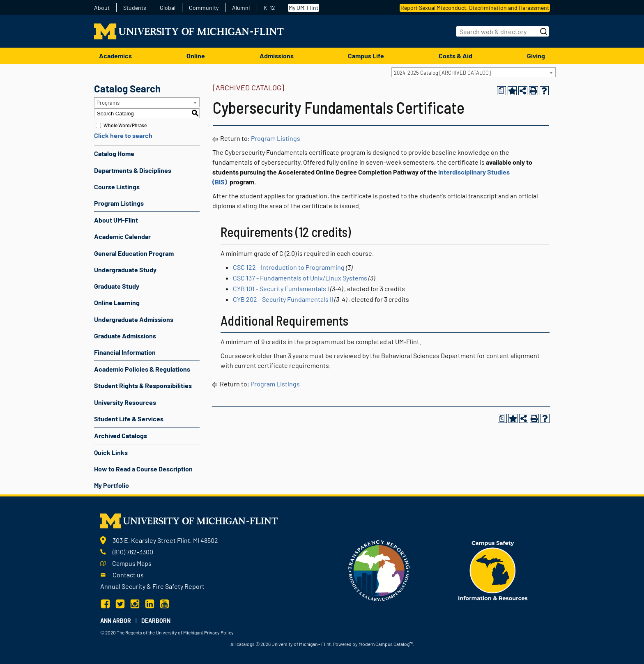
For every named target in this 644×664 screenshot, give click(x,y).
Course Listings (117, 187)
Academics (115, 56)
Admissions (277, 56)
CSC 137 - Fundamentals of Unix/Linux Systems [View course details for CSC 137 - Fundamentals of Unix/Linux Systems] (300, 278)
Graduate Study (117, 286)
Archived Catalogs (121, 435)
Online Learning (117, 302)
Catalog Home (114, 153)
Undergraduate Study (125, 270)
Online (196, 56)
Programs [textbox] (108, 103)
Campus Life (366, 56)
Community (204, 8)
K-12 (269, 8)
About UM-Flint (116, 220)
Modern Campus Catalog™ (386, 644)
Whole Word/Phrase (125, 125)
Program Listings (119, 203)
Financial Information (125, 352)
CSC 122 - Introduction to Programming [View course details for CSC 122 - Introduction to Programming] (289, 267)
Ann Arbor (116, 621)
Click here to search (123, 135)
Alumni (241, 8)
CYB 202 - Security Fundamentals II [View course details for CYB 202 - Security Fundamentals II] (283, 299)
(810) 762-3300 (133, 552)
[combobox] (474, 72)
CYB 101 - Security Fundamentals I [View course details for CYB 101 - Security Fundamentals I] (281, 288)
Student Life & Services (129, 419)
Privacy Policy (219, 632)
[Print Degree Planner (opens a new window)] (501, 91)
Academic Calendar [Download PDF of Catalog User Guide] (122, 236)
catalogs (246, 644)
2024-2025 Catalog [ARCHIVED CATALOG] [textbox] (442, 73)
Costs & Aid (455, 56)
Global (168, 8)
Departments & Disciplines (133, 170)
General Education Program (134, 253)
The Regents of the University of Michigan (159, 632)
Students (135, 8)
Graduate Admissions (125, 336)
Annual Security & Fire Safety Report (152, 586)
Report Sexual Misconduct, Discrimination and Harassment (475, 8)
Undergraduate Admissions (134, 319)
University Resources (125, 402)
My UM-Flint (304, 8)
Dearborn (156, 621)
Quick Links (111, 452)
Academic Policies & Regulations (142, 369)
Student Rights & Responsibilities (143, 385)
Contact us (128, 575)
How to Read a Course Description (143, 469)
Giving (536, 56)
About (102, 8)
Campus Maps (132, 563)
